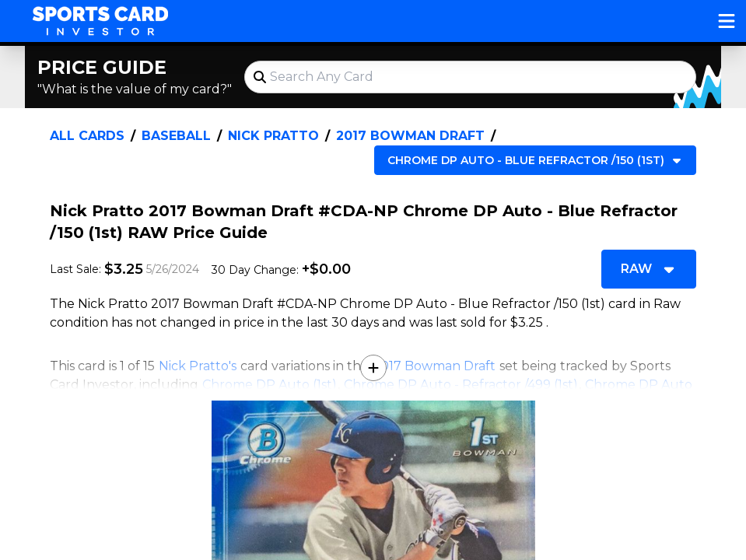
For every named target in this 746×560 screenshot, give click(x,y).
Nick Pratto (273, 136)
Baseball (176, 136)
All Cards (87, 136)
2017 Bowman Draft (410, 136)
